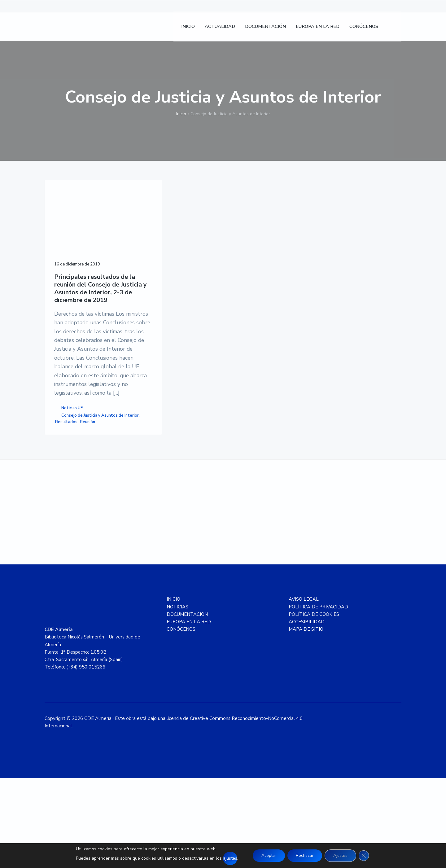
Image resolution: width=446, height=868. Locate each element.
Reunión (89, 510)
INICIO (173, 689)
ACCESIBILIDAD (307, 712)
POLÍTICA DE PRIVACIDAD (318, 697)
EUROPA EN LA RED (189, 712)
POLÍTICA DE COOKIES (314, 704)
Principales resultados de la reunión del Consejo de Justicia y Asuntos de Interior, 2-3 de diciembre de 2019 (84, 273)
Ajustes (342, 855)
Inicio (181, 114)
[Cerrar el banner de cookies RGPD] (367, 856)
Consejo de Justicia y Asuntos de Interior (83, 500)
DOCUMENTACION (187, 704)
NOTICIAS (177, 697)
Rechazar (304, 855)
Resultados (68, 510)
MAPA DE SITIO (306, 719)
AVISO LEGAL (304, 689)
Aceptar (266, 855)
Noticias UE (72, 484)
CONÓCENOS (181, 719)
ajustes (226, 858)
